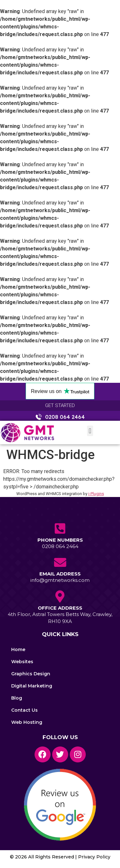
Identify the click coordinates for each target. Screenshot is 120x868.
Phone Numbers (60, 540)
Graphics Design (31, 674)
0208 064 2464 (60, 546)
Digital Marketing (32, 686)
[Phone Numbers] (60, 529)
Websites (22, 662)
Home (18, 649)
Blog (17, 698)
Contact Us (24, 710)
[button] (90, 431)
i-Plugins (96, 494)
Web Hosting (27, 722)
